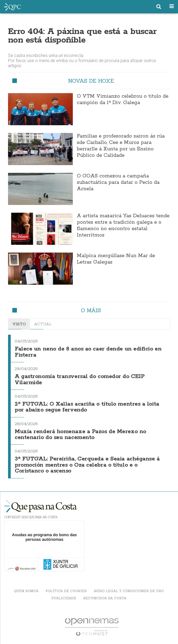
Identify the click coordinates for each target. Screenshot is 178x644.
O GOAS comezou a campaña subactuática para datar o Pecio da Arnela (118, 182)
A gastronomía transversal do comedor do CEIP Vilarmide (79, 380)
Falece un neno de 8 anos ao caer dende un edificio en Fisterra (88, 352)
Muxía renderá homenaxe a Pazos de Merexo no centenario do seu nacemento (80, 435)
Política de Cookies (66, 591)
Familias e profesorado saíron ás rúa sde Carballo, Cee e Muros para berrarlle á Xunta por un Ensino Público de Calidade (121, 146)
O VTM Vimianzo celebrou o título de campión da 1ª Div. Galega (123, 100)
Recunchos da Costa (105, 598)
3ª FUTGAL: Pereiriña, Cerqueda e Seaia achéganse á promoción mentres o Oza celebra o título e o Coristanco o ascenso (87, 465)
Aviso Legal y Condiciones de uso (129, 591)
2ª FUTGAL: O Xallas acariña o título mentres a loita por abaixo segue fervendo (87, 407)
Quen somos (26, 591)
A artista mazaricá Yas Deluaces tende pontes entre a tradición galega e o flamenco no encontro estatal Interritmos (123, 226)
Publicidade (64, 598)
